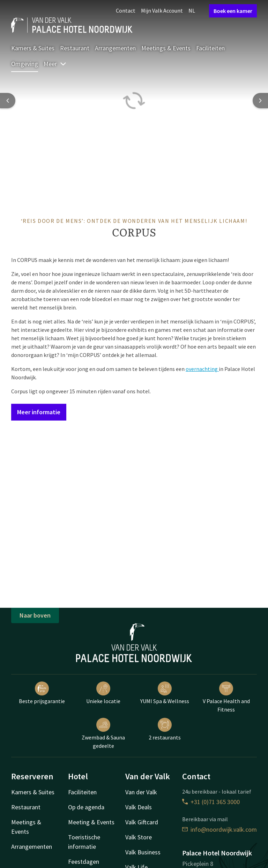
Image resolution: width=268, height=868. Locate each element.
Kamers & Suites (33, 48)
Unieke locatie (103, 693)
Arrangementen (115, 48)
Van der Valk (141, 792)
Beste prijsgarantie (42, 693)
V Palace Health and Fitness (226, 697)
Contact (126, 10)
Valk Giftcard (142, 822)
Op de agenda (86, 807)
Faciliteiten (210, 48)
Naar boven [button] (35, 615)
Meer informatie (39, 412)
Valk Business (143, 852)
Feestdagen (84, 862)
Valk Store (139, 837)
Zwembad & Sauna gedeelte (103, 734)
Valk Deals (139, 807)
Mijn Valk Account (162, 10)
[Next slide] (260, 101)
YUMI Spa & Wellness (165, 693)
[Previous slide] (8, 101)
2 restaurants (165, 729)
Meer (55, 64)
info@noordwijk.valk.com (219, 829)
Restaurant (75, 48)
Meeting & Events (91, 822)
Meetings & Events (166, 48)
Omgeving (25, 64)
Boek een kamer (233, 11)
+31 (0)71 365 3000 (211, 802)
